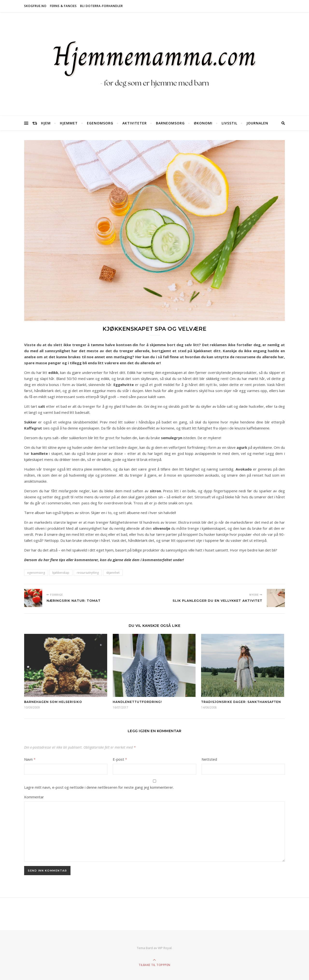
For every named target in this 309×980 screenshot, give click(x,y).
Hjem (46, 123)
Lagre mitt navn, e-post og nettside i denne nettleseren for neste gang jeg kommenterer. (99, 787)
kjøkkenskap (61, 573)
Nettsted (209, 759)
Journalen (257, 123)
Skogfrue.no (35, 6)
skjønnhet (113, 573)
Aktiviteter (135, 123)
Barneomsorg (170, 123)
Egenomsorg (100, 123)
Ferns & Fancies (63, 6)
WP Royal (165, 948)
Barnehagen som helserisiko (53, 702)
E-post (120, 759)
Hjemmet (69, 123)
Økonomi (203, 123)
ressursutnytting (88, 573)
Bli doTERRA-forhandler (102, 6)
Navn (30, 759)
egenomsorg (36, 573)
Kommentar (34, 797)
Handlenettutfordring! (137, 702)
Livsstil (229, 123)
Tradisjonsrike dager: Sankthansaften (241, 702)
